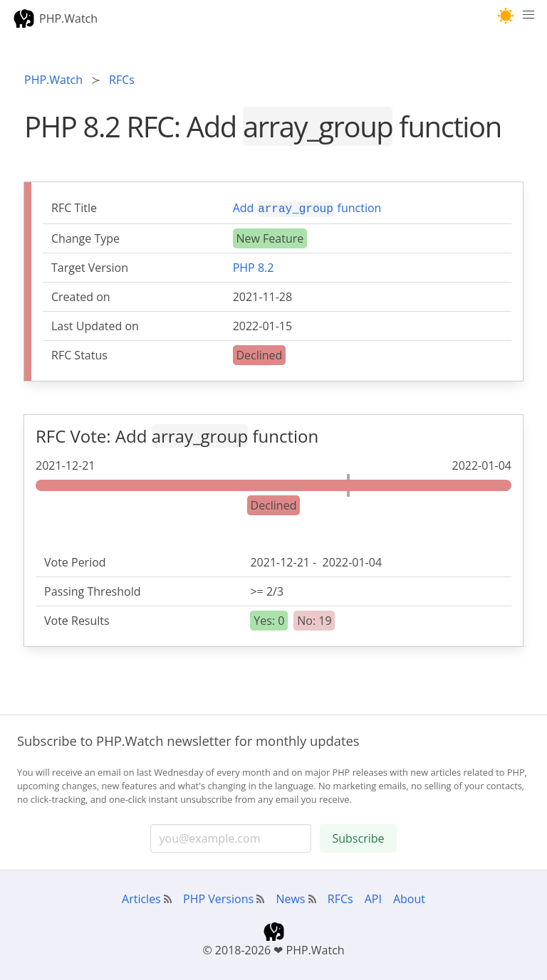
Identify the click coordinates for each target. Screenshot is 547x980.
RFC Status (79, 354)
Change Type (85, 237)
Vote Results (77, 619)
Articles (141, 897)
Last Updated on (95, 325)
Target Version (90, 266)
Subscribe (358, 837)
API (373, 897)
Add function (307, 207)
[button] (506, 16)
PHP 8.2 (254, 266)
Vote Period (75, 561)
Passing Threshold (93, 590)
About (409, 897)
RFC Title (74, 208)
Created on (81, 295)
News (290, 897)
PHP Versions (218, 897)
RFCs (340, 897)
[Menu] (528, 19)
